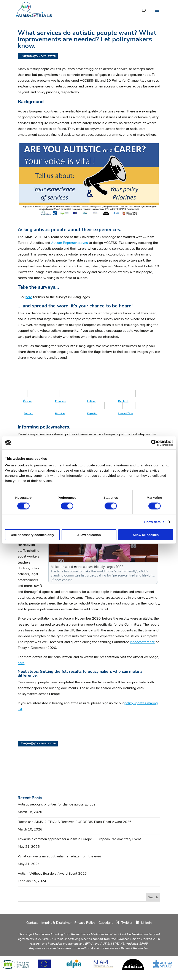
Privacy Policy (85, 923)
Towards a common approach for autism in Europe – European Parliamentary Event (79, 839)
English (28, 413)
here (29, 297)
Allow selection (89, 535)
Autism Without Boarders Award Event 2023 (52, 874)
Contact (33, 923)
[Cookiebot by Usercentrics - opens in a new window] (154, 443)
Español (92, 413)
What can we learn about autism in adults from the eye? (60, 856)
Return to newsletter (40, 56)
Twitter (127, 923)
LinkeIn (146, 923)
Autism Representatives (69, 243)
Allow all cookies (145, 535)
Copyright (106, 923)
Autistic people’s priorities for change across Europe (57, 804)
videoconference (142, 642)
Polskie (60, 413)
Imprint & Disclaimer (56, 923)
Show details (154, 522)
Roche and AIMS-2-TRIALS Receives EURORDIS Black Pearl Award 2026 (75, 822)
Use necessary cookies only (32, 535)
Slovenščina (125, 413)
